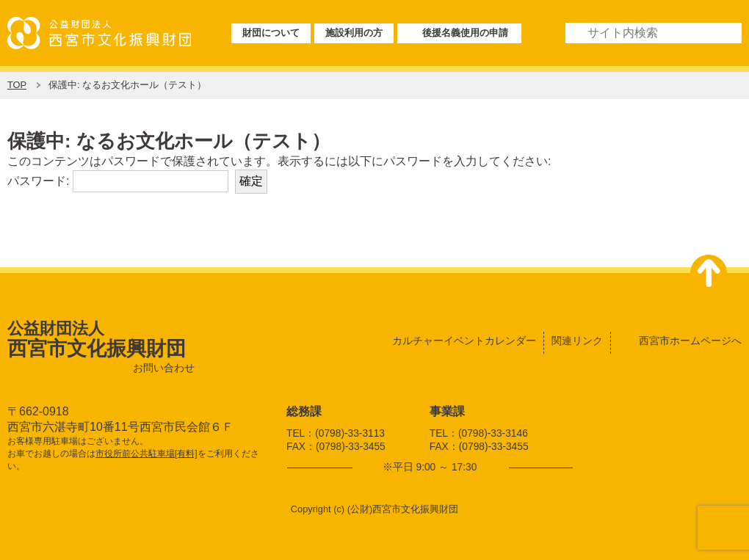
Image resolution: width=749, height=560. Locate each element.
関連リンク (577, 341)
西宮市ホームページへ (690, 341)
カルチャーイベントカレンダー (464, 341)
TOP (17, 85)
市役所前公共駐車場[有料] (146, 454)
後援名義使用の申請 (465, 33)
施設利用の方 (354, 33)
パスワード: (118, 181)
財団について (271, 33)
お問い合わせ (164, 368)
